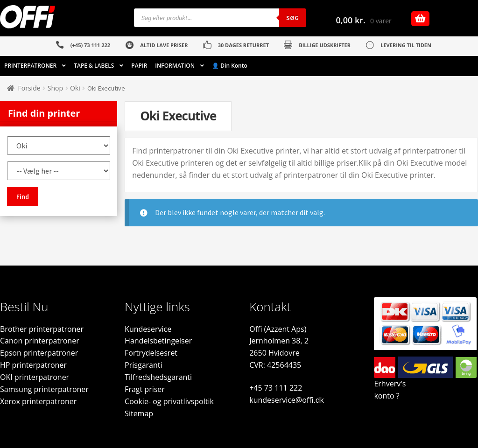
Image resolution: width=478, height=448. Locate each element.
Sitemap (139, 413)
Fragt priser (145, 389)
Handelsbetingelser (158, 341)
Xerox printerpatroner (38, 401)
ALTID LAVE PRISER (164, 45)
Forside (29, 88)
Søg (292, 18)
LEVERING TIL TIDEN (406, 45)
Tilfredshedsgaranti (158, 377)
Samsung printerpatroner (44, 389)
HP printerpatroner (33, 365)
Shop (55, 88)
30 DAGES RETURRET (243, 45)
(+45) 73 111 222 (90, 45)
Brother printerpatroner (42, 329)
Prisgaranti (143, 365)
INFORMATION (175, 66)
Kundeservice (148, 329)
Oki (75, 88)
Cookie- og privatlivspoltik (169, 401)
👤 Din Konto (230, 66)
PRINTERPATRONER (30, 66)
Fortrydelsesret (151, 353)
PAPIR (139, 66)
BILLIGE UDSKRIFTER (325, 45)
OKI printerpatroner (35, 377)
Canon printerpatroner (40, 341)
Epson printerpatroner (39, 353)
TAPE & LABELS (94, 66)
